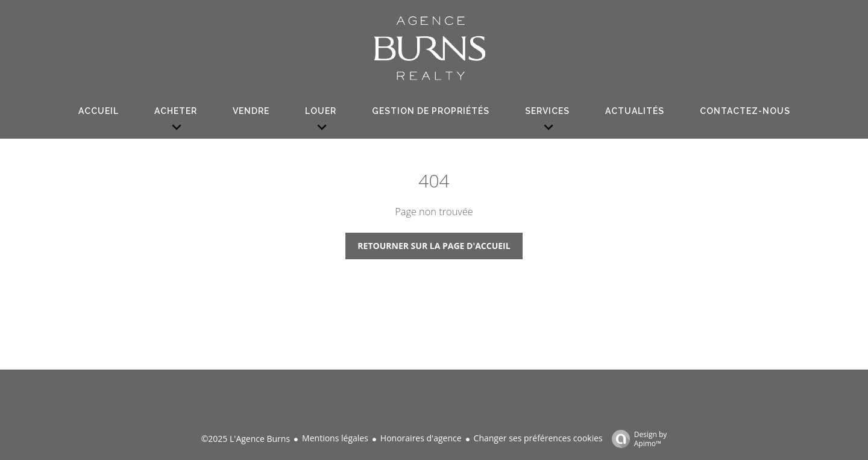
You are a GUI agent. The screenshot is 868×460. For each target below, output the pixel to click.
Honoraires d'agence (421, 438)
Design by (637, 439)
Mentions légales (335, 438)
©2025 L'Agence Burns (246, 439)
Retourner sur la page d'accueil (434, 246)
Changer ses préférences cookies (538, 438)
